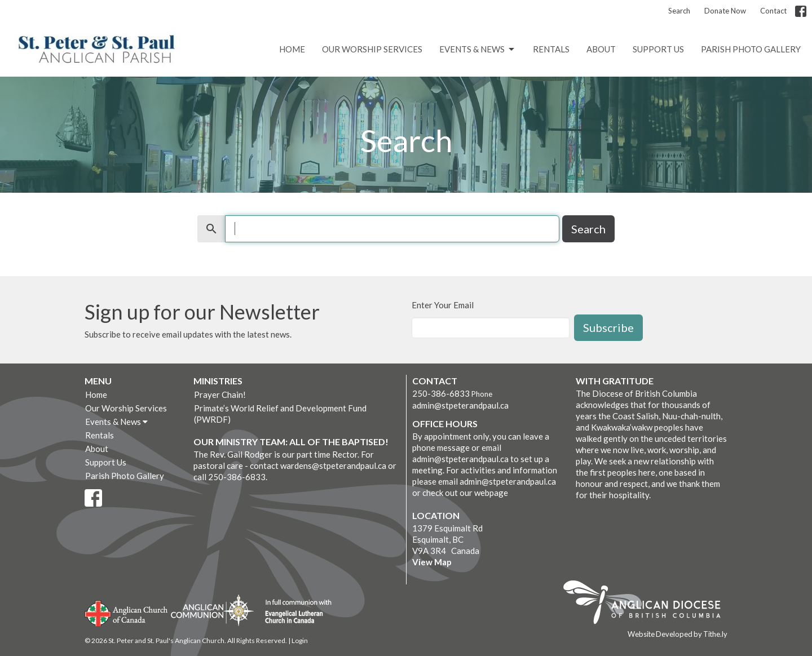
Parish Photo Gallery (751, 49)
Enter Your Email (443, 305)
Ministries (218, 381)
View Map (432, 562)
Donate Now (725, 11)
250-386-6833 (441, 393)
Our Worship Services (372, 49)
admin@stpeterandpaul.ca (460, 405)
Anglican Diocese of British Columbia (648, 604)
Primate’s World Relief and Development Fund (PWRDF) (280, 414)
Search (679, 11)
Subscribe (608, 327)
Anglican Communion (212, 610)
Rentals (551, 49)
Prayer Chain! (220, 395)
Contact (773, 11)
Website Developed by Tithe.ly (678, 634)
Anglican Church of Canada (127, 612)
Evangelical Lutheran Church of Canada (294, 612)
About (601, 49)
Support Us (658, 49)
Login (300, 641)
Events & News (478, 50)
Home (292, 49)
